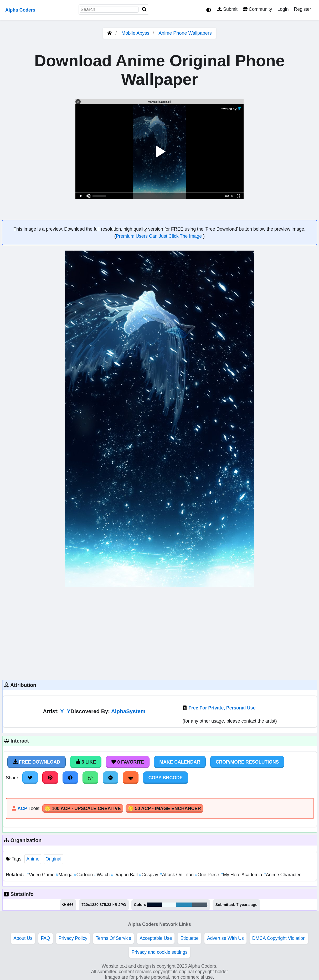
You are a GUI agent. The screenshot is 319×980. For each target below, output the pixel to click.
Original (53, 859)
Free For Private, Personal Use (222, 708)
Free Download (37, 762)
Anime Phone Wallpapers (185, 33)
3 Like (86, 762)
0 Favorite (128, 762)
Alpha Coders (20, 10)
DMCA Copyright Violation (279, 938)
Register (302, 9)
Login (283, 9)
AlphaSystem (128, 711)
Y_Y (65, 711)
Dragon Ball (125, 875)
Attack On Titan (177, 875)
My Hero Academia (242, 875)
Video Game (41, 875)
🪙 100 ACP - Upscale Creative (83, 808)
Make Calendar (180, 762)
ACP (22, 808)
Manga (65, 875)
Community (257, 9)
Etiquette (189, 938)
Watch (102, 875)
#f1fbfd (169, 905)
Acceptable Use (156, 938)
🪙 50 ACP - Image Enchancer (164, 808)
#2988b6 (184, 905)
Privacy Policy (73, 938)
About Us (23, 938)
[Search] (144, 10)
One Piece (208, 875)
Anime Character (282, 875)
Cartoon (84, 875)
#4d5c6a (200, 905)
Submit (227, 9)
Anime (33, 859)
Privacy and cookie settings (159, 952)
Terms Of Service (113, 938)
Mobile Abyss (135, 33)
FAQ (46, 938)
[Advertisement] (159, 633)
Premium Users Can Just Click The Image (159, 236)
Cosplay (149, 875)
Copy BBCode (166, 778)
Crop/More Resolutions (247, 762)
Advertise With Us (225, 938)
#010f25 (155, 905)
